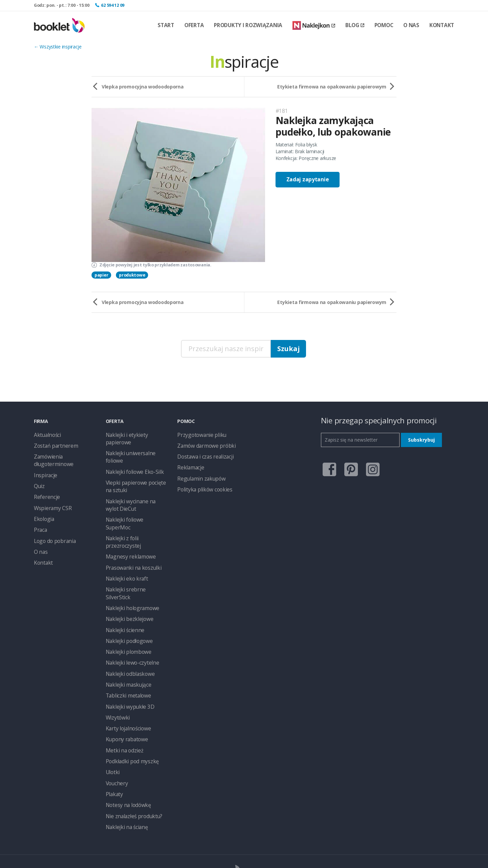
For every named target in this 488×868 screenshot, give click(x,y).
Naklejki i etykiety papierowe (136, 434)
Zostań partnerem (53, 444)
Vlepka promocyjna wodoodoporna (143, 87)
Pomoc (384, 25)
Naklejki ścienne (123, 580)
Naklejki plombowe (126, 600)
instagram (371, 467)
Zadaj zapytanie (308, 179)
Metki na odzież (122, 692)
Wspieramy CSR (50, 502)
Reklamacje (189, 465)
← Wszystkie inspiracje (58, 47)
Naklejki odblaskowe (127, 620)
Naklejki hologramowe (129, 559)
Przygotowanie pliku (198, 434)
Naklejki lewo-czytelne (129, 610)
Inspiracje (44, 471)
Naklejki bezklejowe (127, 570)
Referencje (45, 492)
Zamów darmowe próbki (203, 444)
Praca (40, 522)
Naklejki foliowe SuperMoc (134, 498)
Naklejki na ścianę (125, 763)
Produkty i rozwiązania (248, 25)
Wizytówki (116, 661)
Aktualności (46, 434)
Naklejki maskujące (126, 631)
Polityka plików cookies (202, 485)
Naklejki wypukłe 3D (127, 651)
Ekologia (43, 512)
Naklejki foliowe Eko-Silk (131, 454)
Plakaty (113, 732)
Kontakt (442, 25)
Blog (355, 25)
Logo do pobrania (53, 532)
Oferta (194, 25)
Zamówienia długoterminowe (51, 458)
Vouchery (116, 722)
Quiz (39, 481)
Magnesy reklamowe (128, 519)
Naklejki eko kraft (124, 539)
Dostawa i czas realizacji (203, 454)
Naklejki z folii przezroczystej (136, 509)
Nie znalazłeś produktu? (131, 753)
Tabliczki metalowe (126, 641)
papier (101, 275)
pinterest (349, 467)
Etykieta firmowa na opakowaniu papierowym (332, 87)
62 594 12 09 (113, 5)
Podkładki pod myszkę (129, 702)
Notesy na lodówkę (126, 742)
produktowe (132, 275)
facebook (328, 467)
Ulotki (112, 712)
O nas (411, 25)
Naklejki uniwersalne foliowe (136, 444)
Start (166, 25)
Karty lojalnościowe (126, 671)
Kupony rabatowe (125, 681)
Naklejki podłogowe (127, 590)
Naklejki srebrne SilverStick (134, 549)
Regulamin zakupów (198, 475)
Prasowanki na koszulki (130, 529)
